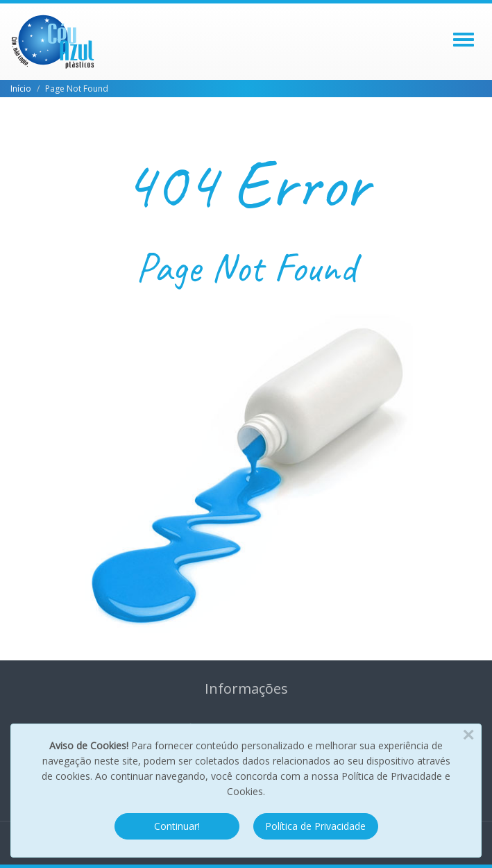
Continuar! (177, 826)
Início (21, 89)
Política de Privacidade (315, 826)
